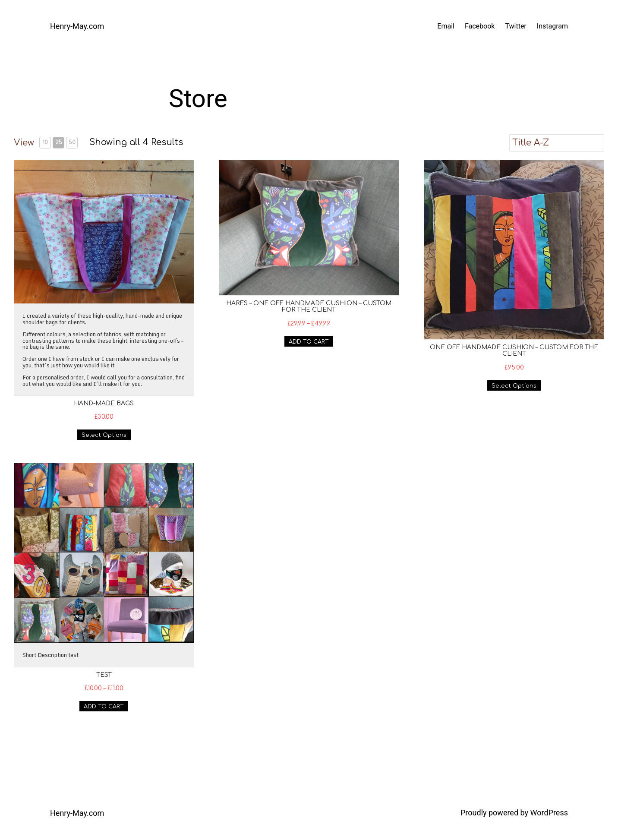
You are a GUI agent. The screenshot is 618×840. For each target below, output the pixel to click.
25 (59, 142)
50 (72, 142)
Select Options (104, 435)
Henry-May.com (77, 26)
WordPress (549, 813)
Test (104, 675)
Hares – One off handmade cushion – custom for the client (309, 306)
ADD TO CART (309, 342)
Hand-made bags (104, 403)
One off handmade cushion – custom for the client (514, 351)
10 (45, 142)
